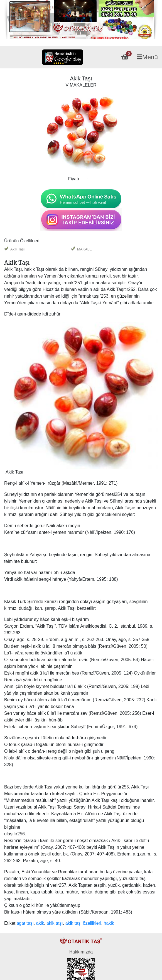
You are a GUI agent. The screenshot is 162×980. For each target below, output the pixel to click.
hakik (109, 923)
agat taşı (25, 923)
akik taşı (55, 923)
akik (40, 923)
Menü (147, 57)
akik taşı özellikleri (83, 923)
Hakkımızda (81, 952)
